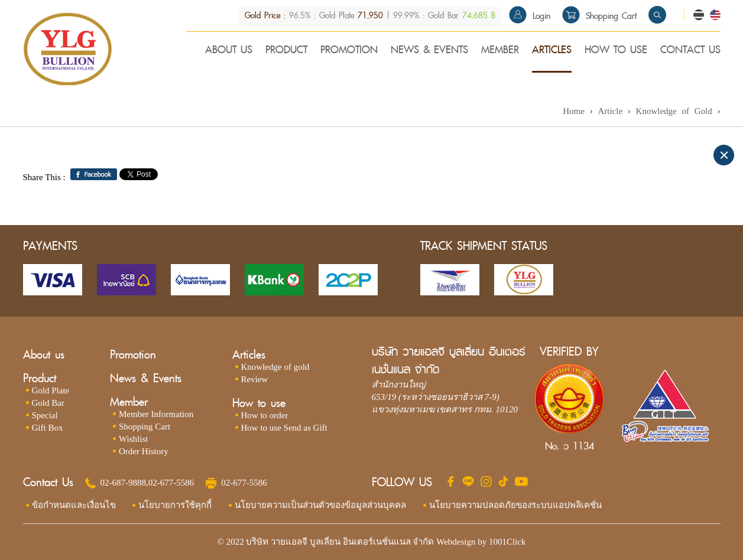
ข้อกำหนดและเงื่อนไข (74, 505)
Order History (144, 451)
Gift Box (48, 428)
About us (44, 355)
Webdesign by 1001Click (481, 542)
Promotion (133, 355)
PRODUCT (286, 51)
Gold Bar (48, 403)
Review (255, 379)
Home (574, 111)
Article (610, 111)
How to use (259, 403)
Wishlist (133, 439)
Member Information (156, 414)
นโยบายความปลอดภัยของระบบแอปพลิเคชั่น (515, 505)
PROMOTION (349, 51)
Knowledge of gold (275, 367)
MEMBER (500, 51)
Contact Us (48, 483)
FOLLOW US (402, 483)
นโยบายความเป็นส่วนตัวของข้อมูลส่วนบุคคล (320, 505)
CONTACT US (690, 51)
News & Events (146, 378)
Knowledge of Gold (674, 111)
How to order (265, 415)
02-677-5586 (171, 483)
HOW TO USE (616, 51)
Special (45, 415)
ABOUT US (229, 51)
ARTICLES (552, 51)
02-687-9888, (124, 483)
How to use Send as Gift (284, 428)
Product (40, 378)
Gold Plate (51, 390)
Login (530, 16)
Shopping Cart (599, 16)
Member (129, 402)
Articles (249, 355)
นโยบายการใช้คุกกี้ (175, 505)
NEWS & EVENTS (429, 51)
